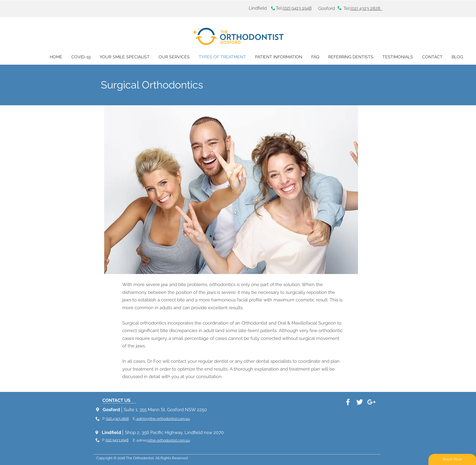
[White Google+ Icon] (371, 402)
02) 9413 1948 (298, 8)
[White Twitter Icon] (360, 402)
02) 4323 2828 (367, 8)
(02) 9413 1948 (117, 440)
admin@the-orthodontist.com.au (163, 419)
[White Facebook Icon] (348, 402)
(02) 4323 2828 (117, 419)
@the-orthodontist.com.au (168, 440)
